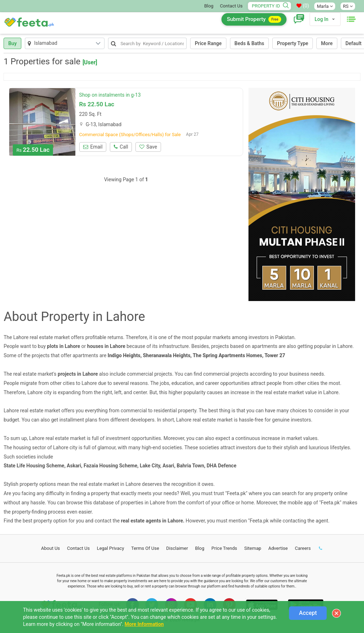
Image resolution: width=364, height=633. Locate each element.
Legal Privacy (110, 548)
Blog (209, 6)
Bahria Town (190, 466)
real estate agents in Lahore (152, 521)
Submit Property (254, 19)
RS (348, 6)
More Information (144, 624)
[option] (42, 122)
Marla (325, 6)
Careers (303, 548)
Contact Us (231, 6)
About (51, 548)
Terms (145, 548)
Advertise (278, 548)
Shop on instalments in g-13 (110, 95)
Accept (308, 613)
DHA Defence (221, 466)
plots (52, 346)
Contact (79, 548)
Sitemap (253, 548)
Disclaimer (177, 548)
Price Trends (224, 548)
